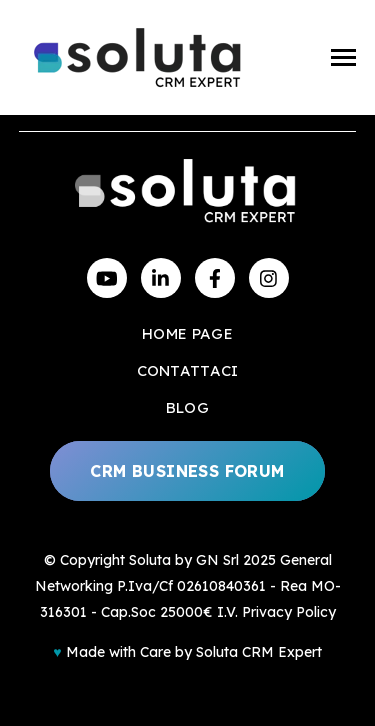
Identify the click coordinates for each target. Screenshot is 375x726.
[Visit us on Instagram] (269, 278)
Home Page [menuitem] (187, 333)
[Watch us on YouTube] (107, 278)
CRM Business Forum (187, 471)
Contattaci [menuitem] (188, 370)
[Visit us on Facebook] (215, 278)
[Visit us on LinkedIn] (161, 278)
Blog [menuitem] (187, 407)
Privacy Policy (289, 612)
